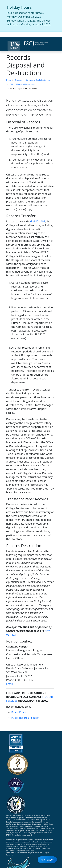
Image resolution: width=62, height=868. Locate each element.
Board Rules (19, 712)
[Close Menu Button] (14, 46)
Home (9, 80)
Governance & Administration (37, 80)
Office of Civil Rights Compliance (20, 851)
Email (10, 684)
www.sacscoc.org (26, 835)
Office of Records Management (22, 84)
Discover (18, 80)
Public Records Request (25, 718)
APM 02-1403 (37, 221)
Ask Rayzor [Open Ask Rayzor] (47, 860)
